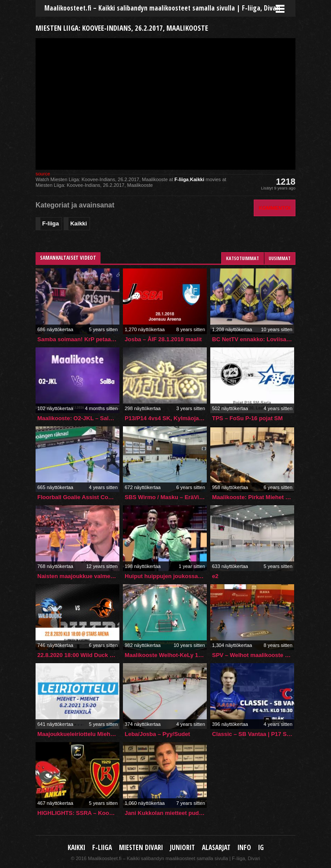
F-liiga (181, 179)
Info (244, 848)
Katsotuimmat (243, 258)
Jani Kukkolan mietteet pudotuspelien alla (166, 813)
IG (261, 848)
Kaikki (197, 179)
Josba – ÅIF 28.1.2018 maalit (163, 339)
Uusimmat (280, 258)
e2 (215, 576)
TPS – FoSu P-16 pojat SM (247, 418)
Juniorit (182, 848)
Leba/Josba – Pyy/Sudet (157, 734)
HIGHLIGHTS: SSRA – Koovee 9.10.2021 (78, 813)
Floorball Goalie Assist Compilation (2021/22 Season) (78, 497)
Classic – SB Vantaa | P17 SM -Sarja (253, 734)
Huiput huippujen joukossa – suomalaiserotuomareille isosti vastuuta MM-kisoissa (166, 576)
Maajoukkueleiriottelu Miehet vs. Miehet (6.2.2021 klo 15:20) (78, 734)
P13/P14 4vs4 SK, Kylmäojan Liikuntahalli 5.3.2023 (166, 418)
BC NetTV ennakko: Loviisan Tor (253, 339)
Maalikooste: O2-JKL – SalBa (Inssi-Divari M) (78, 418)
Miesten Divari (141, 848)
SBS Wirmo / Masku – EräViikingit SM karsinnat (166, 497)
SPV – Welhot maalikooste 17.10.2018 (253, 655)
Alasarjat (216, 848)
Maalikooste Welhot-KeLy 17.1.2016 (166, 655)
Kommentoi (275, 208)
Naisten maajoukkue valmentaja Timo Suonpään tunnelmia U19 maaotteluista (78, 576)
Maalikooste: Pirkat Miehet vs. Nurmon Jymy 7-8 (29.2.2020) (253, 497)
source (43, 174)
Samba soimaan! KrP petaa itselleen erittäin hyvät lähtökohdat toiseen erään (78, 339)
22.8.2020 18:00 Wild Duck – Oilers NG (78, 655)
